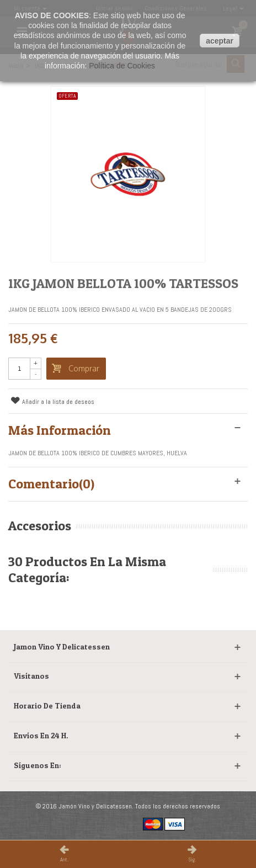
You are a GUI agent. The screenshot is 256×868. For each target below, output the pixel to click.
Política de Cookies (122, 66)
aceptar (220, 41)
